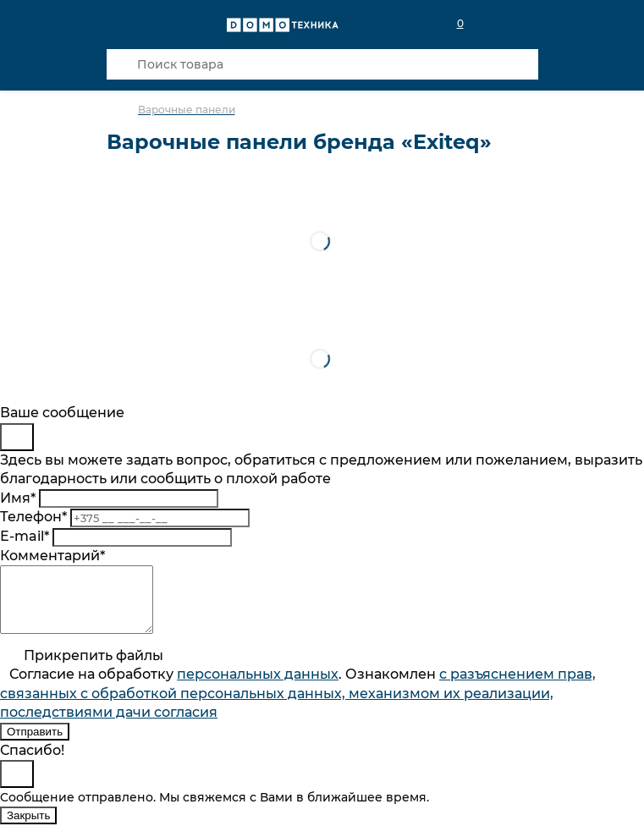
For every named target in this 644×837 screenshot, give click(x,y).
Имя (18, 498)
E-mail (25, 536)
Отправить (35, 744)
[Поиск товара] (322, 64)
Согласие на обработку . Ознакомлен (298, 706)
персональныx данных (258, 687)
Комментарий (52, 556)
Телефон (33, 517)
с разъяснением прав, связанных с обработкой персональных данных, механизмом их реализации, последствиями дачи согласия (298, 706)
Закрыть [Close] (28, 828)
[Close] (17, 437)
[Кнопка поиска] (122, 64)
